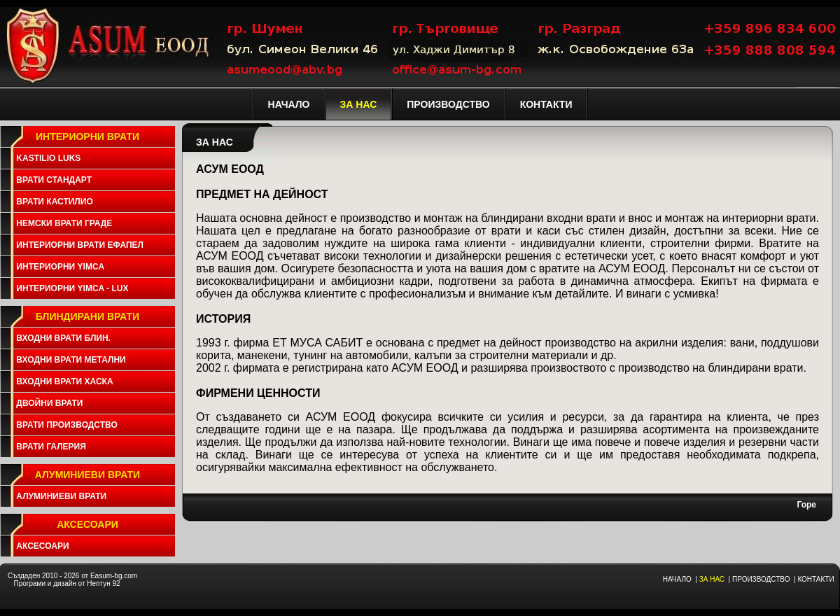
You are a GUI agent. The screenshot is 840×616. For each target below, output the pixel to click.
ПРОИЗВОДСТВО (761, 579)
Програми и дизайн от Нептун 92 (66, 583)
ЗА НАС (712, 579)
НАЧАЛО (677, 579)
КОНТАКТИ (815, 579)
